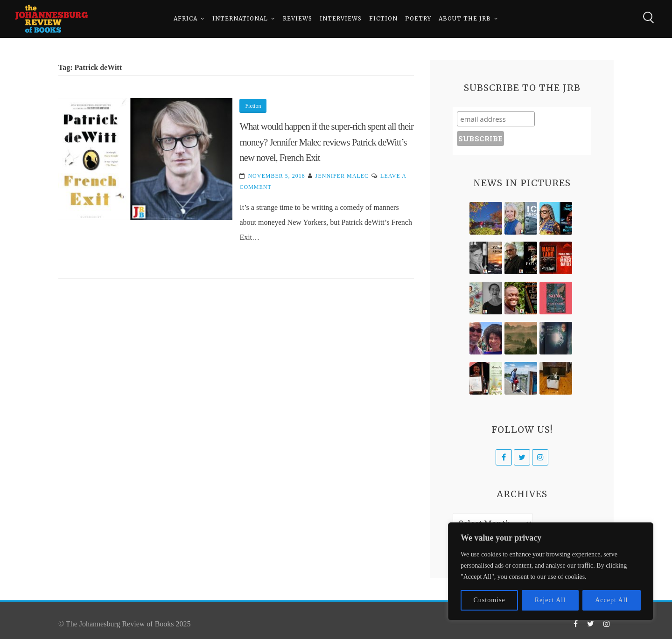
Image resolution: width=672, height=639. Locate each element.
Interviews (341, 18)
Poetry (418, 18)
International (240, 18)
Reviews (297, 18)
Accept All (611, 600)
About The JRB (465, 18)
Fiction (383, 18)
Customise (490, 600)
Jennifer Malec (342, 176)
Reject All (550, 600)
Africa (185, 18)
